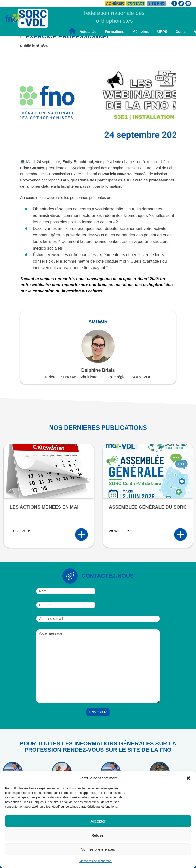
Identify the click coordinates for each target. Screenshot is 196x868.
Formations (115, 32)
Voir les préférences (98, 849)
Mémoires (141, 32)
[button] (188, 778)
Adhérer (115, 3)
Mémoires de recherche (95, 861)
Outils (180, 32)
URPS (162, 32)
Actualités (88, 32)
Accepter (98, 821)
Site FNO (156, 3)
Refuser (98, 835)
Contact (136, 3)
